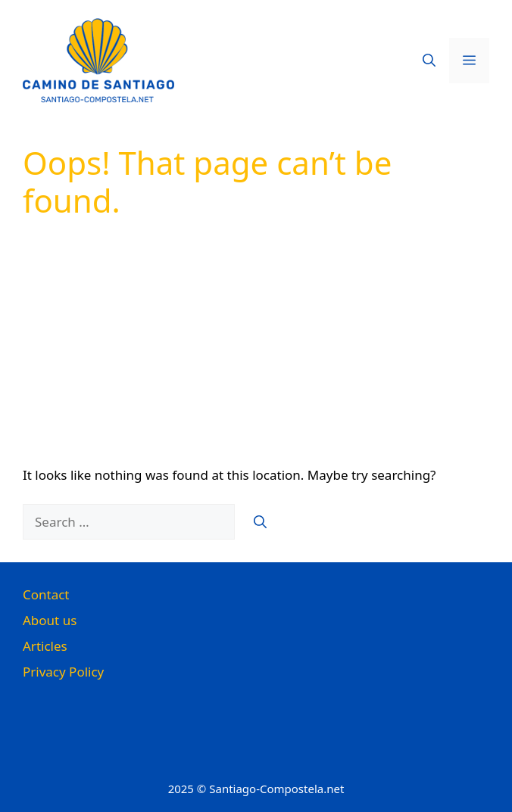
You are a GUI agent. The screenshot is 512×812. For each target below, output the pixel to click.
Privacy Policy (63, 672)
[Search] (260, 522)
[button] (429, 61)
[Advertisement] (256, 352)
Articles (45, 646)
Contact (46, 594)
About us (50, 620)
